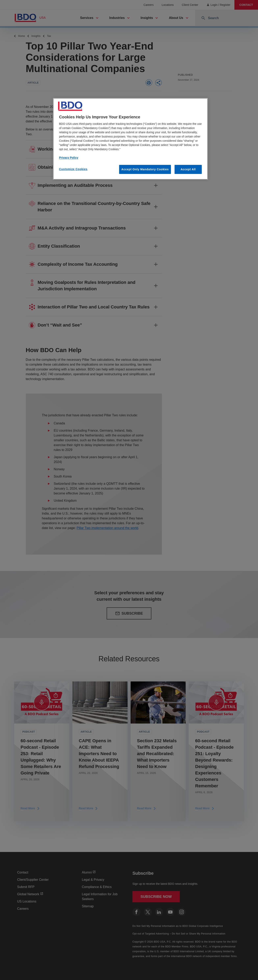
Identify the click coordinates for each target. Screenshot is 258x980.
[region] (130, 139)
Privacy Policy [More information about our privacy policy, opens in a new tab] (69, 158)
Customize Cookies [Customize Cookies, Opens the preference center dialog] (73, 169)
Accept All (188, 169)
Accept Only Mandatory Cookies (145, 169)
